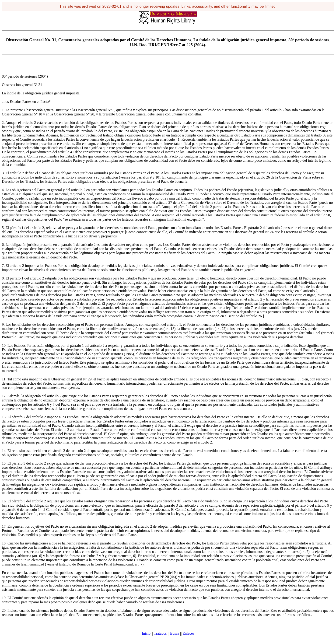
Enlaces (189, 633)
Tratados (160, 633)
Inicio (146, 633)
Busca (175, 633)
